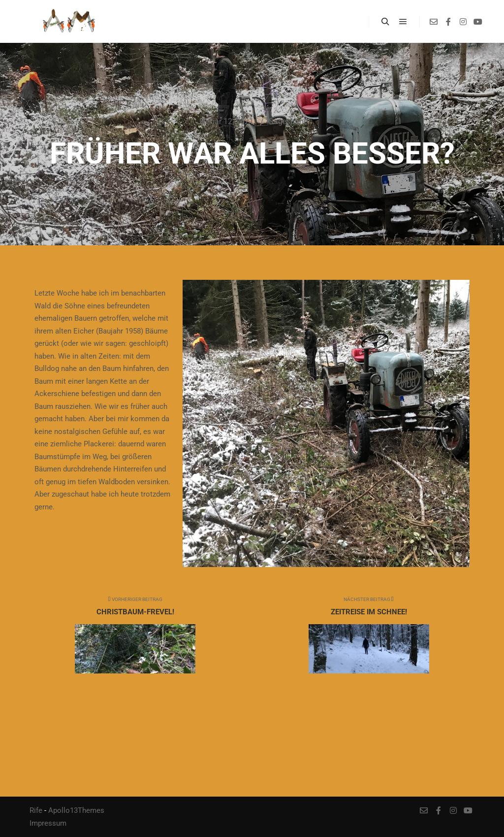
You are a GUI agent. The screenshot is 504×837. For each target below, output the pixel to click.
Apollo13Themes (76, 810)
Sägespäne (288, 121)
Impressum (48, 823)
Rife (36, 810)
